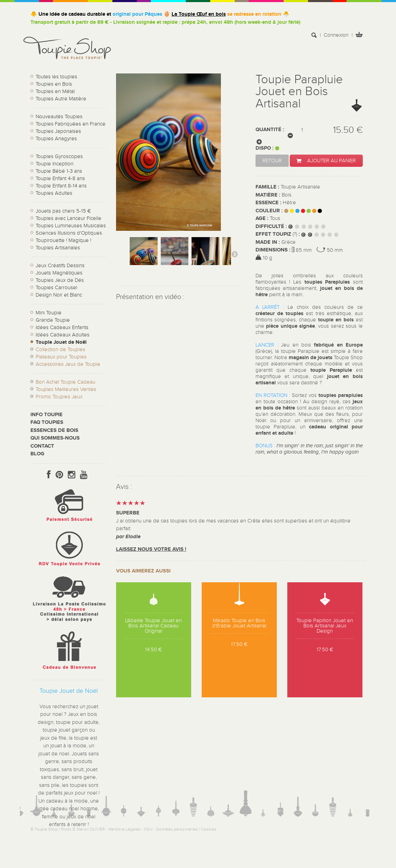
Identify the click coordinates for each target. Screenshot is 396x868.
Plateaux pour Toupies (61, 357)
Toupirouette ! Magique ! (63, 240)
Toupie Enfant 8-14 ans (61, 186)
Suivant (235, 254)
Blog (37, 454)
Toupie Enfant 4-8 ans (60, 179)
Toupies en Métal (55, 91)
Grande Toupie (53, 320)
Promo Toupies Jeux (59, 397)
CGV (148, 829)
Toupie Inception (55, 164)
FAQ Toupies (47, 422)
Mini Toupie (49, 313)
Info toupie (46, 415)
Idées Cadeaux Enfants (62, 328)
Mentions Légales (124, 829)
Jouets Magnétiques (59, 273)
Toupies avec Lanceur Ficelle (69, 218)
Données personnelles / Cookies (186, 829)
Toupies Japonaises (58, 131)
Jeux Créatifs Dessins (60, 266)
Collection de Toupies (60, 350)
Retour (272, 161)
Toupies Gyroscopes (59, 156)
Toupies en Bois (54, 84)
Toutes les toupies (56, 77)
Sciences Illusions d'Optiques (69, 233)
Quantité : (270, 130)
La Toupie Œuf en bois (199, 14)
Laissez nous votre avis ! (151, 549)
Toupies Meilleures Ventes (66, 389)
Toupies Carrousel (56, 288)
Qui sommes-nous (55, 438)
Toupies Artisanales (58, 248)
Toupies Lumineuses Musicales (71, 226)
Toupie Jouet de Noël (61, 342)
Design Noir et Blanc (59, 295)
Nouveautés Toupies (59, 117)
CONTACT (42, 446)
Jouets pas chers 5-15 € (63, 211)
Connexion (336, 35)
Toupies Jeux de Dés (60, 280)
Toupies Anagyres (56, 139)
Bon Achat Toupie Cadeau (66, 382)
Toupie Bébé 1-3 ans (59, 171)
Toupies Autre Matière (61, 99)
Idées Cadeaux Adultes (63, 335)
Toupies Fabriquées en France (71, 124)
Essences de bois (54, 430)
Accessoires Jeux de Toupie (68, 364)
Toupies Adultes (54, 193)
